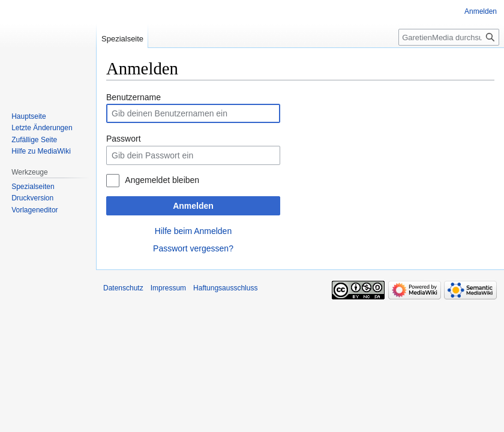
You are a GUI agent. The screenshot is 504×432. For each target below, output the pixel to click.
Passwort (124, 139)
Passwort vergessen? (193, 248)
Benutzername (133, 97)
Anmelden (193, 206)
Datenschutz (123, 288)
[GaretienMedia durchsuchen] (449, 37)
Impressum (168, 288)
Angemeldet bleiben (162, 180)
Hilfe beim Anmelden (193, 231)
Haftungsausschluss (225, 288)
